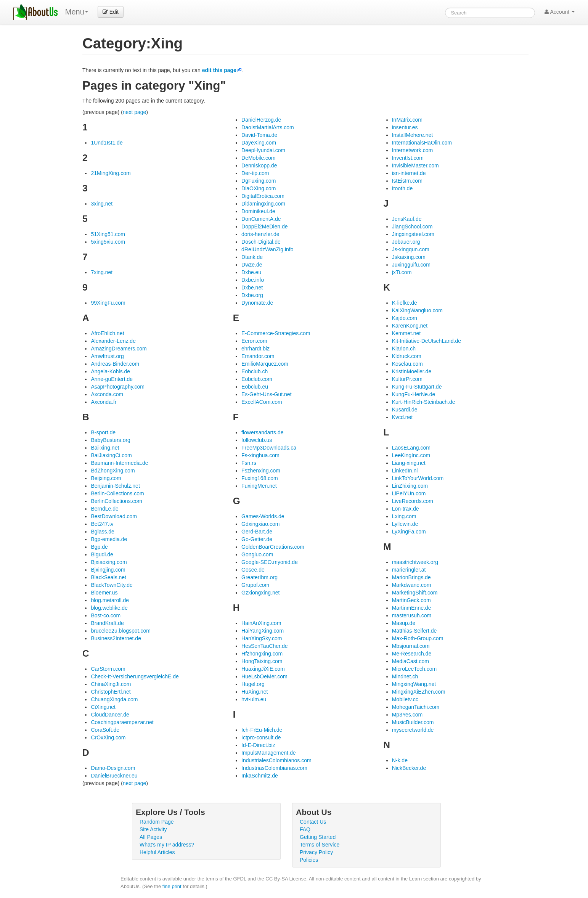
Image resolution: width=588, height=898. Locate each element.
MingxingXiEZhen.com (419, 692)
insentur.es (405, 127)
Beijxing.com (106, 478)
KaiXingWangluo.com (417, 310)
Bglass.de (102, 532)
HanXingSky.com (262, 638)
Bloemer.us (104, 593)
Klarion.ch (404, 349)
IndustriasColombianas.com (274, 768)
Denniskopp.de (259, 165)
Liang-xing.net (409, 463)
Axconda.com (107, 394)
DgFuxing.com (259, 181)
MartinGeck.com (411, 600)
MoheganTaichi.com (416, 707)
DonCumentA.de (261, 219)
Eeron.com (254, 341)
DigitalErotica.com (263, 196)
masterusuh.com (412, 615)
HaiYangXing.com (263, 631)
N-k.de (400, 760)
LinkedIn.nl (405, 471)
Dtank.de (252, 257)
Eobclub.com (257, 379)
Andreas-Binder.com (115, 364)
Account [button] (560, 12)
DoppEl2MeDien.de (264, 227)
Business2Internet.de (116, 638)
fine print (172, 886)
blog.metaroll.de (110, 600)
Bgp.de (99, 547)
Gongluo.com (257, 554)
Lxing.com (404, 516)
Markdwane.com (412, 585)
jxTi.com (402, 272)
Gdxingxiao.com (260, 524)
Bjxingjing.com (108, 570)
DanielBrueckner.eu (114, 776)
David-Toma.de (259, 135)
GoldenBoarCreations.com (273, 547)
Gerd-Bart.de (257, 532)
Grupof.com (255, 585)
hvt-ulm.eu (254, 699)
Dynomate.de (257, 303)
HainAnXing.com (261, 623)
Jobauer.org (406, 242)
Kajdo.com (405, 318)
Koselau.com (407, 364)
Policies (309, 860)
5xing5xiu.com (108, 242)
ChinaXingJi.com (111, 684)
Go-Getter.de (257, 539)
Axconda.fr (104, 402)
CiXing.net (103, 707)
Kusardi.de (405, 410)
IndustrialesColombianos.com (276, 760)
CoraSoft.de (105, 730)
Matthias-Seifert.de (414, 631)
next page (135, 112)
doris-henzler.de (260, 234)
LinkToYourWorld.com (418, 478)
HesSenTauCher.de (264, 646)
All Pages (151, 837)
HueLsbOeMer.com (264, 676)
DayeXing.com (259, 143)
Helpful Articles (157, 852)
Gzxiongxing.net (260, 593)
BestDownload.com (114, 516)
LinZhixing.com (410, 486)
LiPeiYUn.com (409, 493)
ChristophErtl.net (111, 692)
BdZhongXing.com (113, 471)
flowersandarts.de (263, 432)
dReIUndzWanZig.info (267, 249)
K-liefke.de (405, 303)
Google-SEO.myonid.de (270, 562)
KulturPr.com (407, 379)
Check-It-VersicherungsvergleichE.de (135, 676)
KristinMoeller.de (412, 371)
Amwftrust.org (107, 356)
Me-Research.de (412, 654)
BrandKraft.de (107, 623)
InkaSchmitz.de (260, 776)
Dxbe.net (252, 288)
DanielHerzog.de (261, 120)
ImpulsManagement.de (268, 753)
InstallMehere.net (412, 135)
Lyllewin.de (405, 524)
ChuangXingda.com (114, 699)
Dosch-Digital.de (261, 242)
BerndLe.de (104, 509)
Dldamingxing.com (263, 204)
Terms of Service (320, 845)
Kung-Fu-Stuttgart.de (417, 387)
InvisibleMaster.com (415, 165)
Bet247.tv (102, 524)
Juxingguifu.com (411, 265)
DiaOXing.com (259, 188)
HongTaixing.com (262, 661)
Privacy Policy (316, 852)
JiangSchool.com (412, 227)
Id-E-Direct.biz (258, 745)
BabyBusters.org (111, 440)
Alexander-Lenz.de (113, 341)
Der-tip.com (255, 173)
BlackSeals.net (108, 577)
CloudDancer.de (110, 715)
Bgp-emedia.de (109, 539)
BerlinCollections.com (116, 501)
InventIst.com (408, 158)
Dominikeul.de (258, 211)
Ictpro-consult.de (261, 737)
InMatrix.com (407, 120)
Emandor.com (258, 356)
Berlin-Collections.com (117, 493)
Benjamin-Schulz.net (115, 486)
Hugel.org (253, 684)
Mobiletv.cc (405, 699)
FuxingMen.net (259, 486)
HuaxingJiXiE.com (263, 669)
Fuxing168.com (260, 478)
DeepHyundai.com (263, 150)
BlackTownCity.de (112, 585)
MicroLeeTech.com (414, 669)
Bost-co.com (106, 615)
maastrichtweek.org (415, 562)
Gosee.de (253, 570)
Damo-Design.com (113, 768)
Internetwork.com (412, 150)
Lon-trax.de (406, 509)
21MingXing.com (111, 173)
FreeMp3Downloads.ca (269, 448)
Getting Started (318, 837)
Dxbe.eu (251, 272)
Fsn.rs (249, 463)
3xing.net (102, 204)
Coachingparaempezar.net (122, 722)
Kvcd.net (402, 417)
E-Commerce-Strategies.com (276, 333)
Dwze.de (252, 265)
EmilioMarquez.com (265, 364)
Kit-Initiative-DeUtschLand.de (427, 341)
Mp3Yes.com (407, 715)
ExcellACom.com (262, 402)
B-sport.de (103, 432)
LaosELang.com (411, 448)
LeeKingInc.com (411, 455)
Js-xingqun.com (411, 249)
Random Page (157, 822)
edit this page (219, 70)
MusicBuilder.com (413, 722)
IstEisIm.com (407, 181)
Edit (111, 12)
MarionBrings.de (411, 577)
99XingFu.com (108, 303)
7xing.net (102, 272)
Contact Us (313, 822)
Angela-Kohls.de (110, 371)
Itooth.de (402, 188)
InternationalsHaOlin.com (422, 143)
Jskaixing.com (409, 257)
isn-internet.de (409, 173)
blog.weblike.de (109, 608)
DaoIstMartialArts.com (268, 127)
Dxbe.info (253, 280)
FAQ (305, 829)
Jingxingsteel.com (413, 234)
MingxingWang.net (414, 684)
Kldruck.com (407, 356)
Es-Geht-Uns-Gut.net (267, 394)
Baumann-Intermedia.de (119, 463)
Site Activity (153, 829)
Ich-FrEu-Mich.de (262, 730)
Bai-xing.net (105, 448)
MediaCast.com (410, 661)
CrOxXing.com (108, 737)
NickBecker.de (409, 768)
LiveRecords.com (413, 501)
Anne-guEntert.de (112, 379)
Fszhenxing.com (261, 471)
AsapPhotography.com (118, 387)
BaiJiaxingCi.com (111, 455)
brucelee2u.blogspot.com (120, 631)
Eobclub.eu (255, 387)
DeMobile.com (258, 158)
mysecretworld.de (413, 730)
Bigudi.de (102, 554)
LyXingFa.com (409, 532)
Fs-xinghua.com (260, 455)
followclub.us (257, 440)
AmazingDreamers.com (119, 349)
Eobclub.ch (255, 371)
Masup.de (404, 623)
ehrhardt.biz (255, 349)
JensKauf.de (407, 219)
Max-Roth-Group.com (418, 638)
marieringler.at (409, 570)
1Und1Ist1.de (107, 143)
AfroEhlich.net (107, 333)
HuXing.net (255, 692)
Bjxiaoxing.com (109, 562)
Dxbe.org (252, 295)
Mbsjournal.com (411, 646)
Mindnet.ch (405, 676)
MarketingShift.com (415, 593)
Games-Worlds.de (263, 516)
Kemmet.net (406, 333)
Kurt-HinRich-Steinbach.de (424, 402)
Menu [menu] (77, 12)
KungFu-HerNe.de (414, 394)
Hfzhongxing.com (262, 654)
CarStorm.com (108, 669)
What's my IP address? (167, 845)
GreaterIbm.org (259, 577)
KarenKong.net (410, 326)
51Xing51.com (108, 234)
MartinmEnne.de (412, 608)
